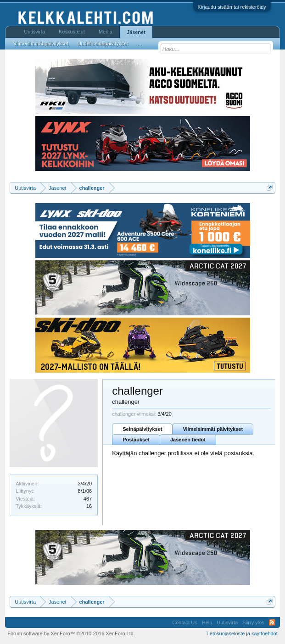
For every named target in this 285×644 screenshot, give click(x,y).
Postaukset (136, 440)
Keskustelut (72, 32)
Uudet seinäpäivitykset (103, 44)
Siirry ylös (253, 622)
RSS (272, 622)
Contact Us (184, 622)
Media (106, 32)
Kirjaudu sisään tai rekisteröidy (232, 7)
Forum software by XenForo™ (71, 633)
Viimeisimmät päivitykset (213, 429)
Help (207, 622)
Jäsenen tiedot (188, 440)
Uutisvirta (34, 32)
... (139, 44)
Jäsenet (136, 32)
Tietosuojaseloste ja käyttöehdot (242, 633)
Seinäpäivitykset (142, 429)
